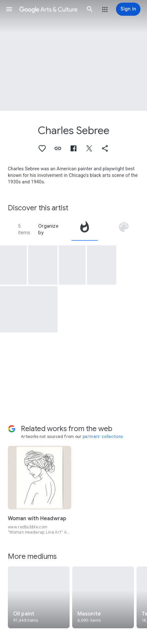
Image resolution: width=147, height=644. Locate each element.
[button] (9, 9)
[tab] (85, 229)
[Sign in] (128, 9)
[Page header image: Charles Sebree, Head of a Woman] (73, 55)
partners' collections (103, 436)
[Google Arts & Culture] (49, 9)
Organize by (48, 229)
